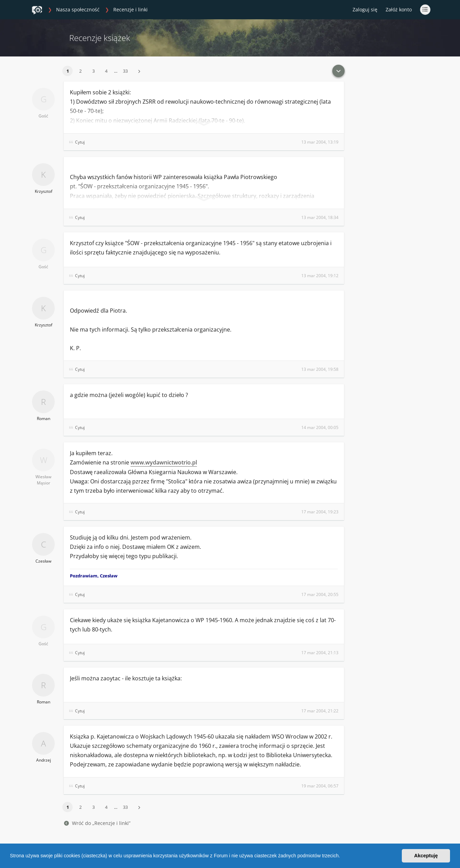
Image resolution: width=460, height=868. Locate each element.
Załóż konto (399, 9)
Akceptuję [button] (426, 856)
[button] (342, 857)
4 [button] (106, 71)
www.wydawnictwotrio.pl (164, 462)
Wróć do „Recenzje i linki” (97, 823)
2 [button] (80, 71)
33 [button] (125, 71)
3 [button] (93, 71)
